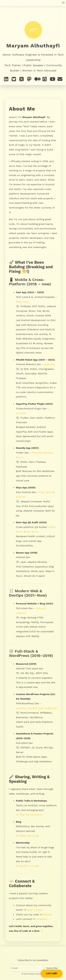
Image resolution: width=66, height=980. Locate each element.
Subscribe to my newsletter (33, 960)
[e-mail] (60, 79)
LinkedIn (41, 919)
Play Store (23, 302)
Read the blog (29, 836)
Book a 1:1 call (29, 866)
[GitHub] (45, 79)
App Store (32, 532)
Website (49, 364)
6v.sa (53, 708)
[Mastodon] (29, 79)
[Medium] (37, 79)
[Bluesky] (14, 79)
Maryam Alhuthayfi (33, 46)
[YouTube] (52, 79)
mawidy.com (24, 708)
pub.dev (21, 413)
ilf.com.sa (41, 708)
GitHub (21, 497)
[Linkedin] (6, 79)
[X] (22, 79)
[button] (63, 3)
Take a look (34, 910)
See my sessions (31, 815)
